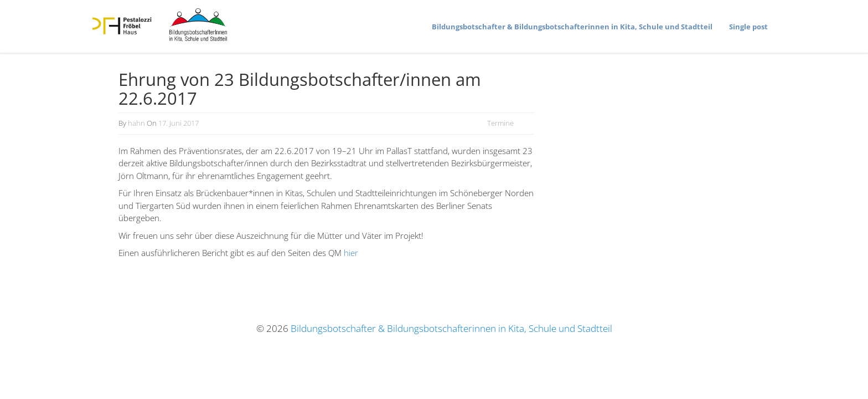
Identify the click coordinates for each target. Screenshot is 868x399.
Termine (500, 123)
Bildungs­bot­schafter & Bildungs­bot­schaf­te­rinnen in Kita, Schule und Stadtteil (572, 27)
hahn (136, 123)
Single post (748, 27)
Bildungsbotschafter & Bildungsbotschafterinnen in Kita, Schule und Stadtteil (451, 328)
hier (351, 253)
